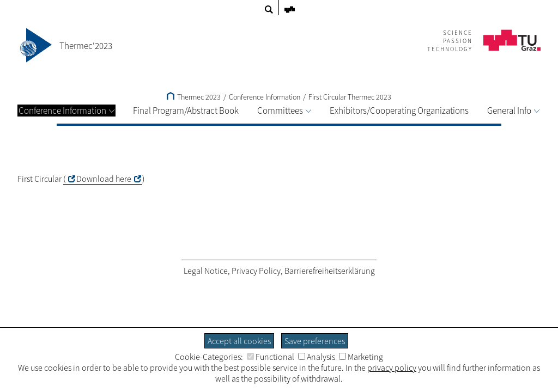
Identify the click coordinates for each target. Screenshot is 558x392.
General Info (513, 111)
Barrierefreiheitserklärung (330, 271)
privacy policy (392, 367)
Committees (284, 111)
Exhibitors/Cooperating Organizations (399, 111)
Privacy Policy (256, 271)
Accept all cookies (239, 341)
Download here (104, 179)
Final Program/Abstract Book (186, 111)
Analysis (317, 357)
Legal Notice (206, 271)
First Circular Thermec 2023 (350, 97)
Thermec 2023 (194, 97)
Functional (271, 357)
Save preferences (315, 341)
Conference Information (66, 111)
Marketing (361, 357)
